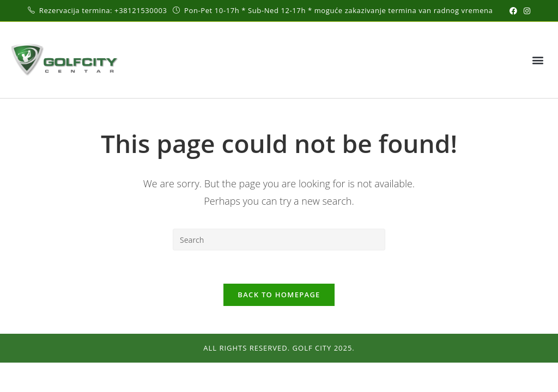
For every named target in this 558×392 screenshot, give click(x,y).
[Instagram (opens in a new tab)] (525, 11)
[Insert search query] (279, 240)
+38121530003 (142, 10)
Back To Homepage (279, 295)
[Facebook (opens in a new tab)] (513, 11)
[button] (538, 60)
